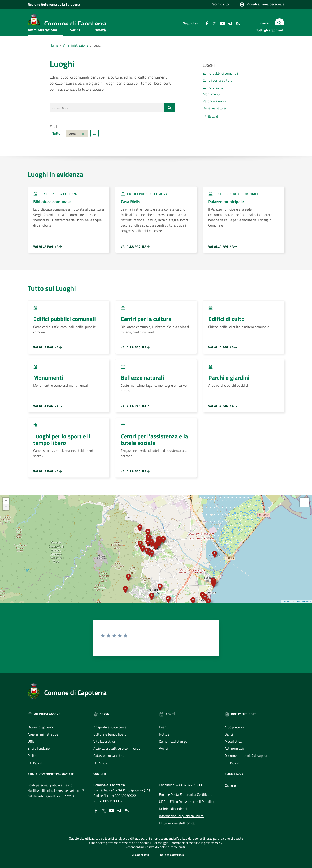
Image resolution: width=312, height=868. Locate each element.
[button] (233, 129)
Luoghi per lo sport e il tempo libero (62, 453)
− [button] (6, 521)
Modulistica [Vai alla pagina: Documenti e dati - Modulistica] (233, 755)
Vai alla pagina (48, 260)
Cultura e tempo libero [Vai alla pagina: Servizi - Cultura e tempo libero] (110, 748)
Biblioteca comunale (52, 216)
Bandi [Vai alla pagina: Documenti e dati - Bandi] (229, 748)
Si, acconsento (139, 854)
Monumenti (211, 107)
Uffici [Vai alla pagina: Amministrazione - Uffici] (32, 755)
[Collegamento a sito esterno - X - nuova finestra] (104, 824)
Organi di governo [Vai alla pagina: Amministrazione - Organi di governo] (41, 741)
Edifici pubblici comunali (220, 86)
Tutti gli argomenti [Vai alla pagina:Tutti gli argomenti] (270, 43)
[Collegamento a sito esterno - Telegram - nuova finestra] (230, 23)
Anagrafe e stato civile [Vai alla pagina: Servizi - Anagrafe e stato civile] (110, 741)
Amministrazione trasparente (51, 788)
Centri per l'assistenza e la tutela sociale (154, 453)
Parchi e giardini (215, 114)
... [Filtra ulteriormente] (94, 147)
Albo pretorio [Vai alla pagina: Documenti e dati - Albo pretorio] (234, 741)
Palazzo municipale (226, 216)
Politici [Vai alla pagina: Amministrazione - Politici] (33, 770)
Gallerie (230, 799)
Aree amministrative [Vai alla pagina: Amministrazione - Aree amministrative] (43, 748)
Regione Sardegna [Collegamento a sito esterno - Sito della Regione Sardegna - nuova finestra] (54, 4)
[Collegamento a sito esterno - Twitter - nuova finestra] (214, 23)
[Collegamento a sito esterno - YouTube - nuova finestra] (222, 23)
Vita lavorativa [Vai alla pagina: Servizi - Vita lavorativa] (104, 755)
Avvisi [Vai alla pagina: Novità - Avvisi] (163, 762)
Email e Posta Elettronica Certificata (186, 808)
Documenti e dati (48, 53)
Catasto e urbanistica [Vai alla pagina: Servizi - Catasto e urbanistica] (109, 770)
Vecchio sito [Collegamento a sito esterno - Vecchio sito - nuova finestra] (220, 4)
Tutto (56, 147)
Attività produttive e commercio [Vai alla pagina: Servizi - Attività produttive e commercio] (117, 762)
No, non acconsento (173, 854)
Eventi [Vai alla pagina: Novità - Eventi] (164, 741)
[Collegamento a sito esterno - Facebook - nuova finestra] (207, 23)
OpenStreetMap (302, 615)
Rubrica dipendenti (173, 823)
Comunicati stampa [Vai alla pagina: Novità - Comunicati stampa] (173, 755)
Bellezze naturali (215, 121)
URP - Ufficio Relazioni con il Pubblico (187, 816)
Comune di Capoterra (75, 23)
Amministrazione (42, 43)
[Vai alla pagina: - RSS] (238, 23)
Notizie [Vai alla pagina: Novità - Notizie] (164, 748)
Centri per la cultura (218, 93)
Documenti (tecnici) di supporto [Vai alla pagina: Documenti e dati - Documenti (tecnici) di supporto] (248, 770)
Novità (100, 43)
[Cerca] (279, 23)
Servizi (76, 43)
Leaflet (286, 615)
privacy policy (230, 841)
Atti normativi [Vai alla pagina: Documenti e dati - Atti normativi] (235, 762)
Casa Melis (130, 216)
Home (54, 58)
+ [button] (6, 515)
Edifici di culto (213, 100)
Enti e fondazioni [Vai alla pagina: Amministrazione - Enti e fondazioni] (40, 762)
